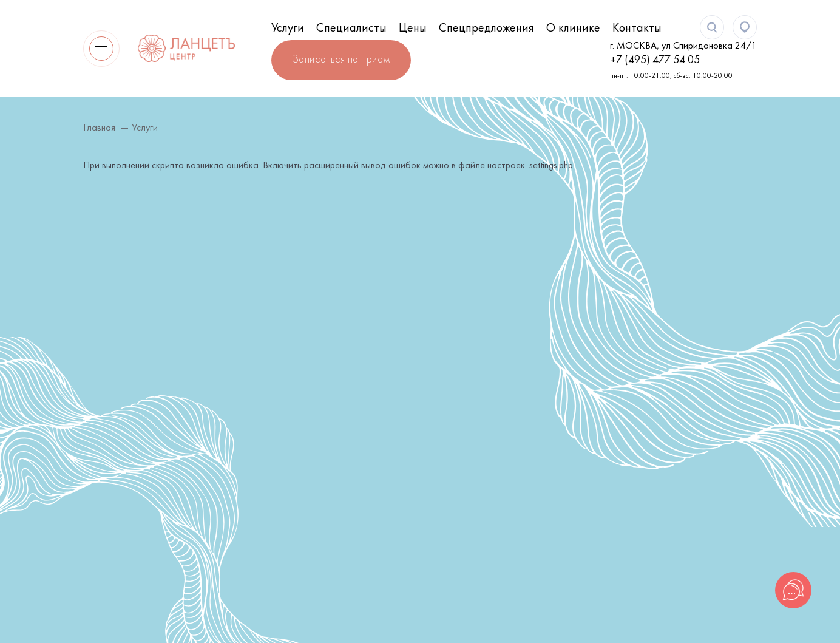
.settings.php (550, 166)
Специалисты (351, 29)
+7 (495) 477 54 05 (655, 60)
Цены (413, 29)
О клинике (573, 29)
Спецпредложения (486, 29)
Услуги (288, 29)
